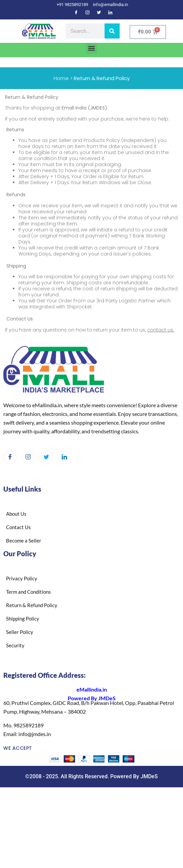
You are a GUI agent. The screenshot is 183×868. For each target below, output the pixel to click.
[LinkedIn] (110, 13)
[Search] (112, 31)
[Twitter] (99, 13)
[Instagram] (87, 13)
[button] (92, 48)
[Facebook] (76, 13)
